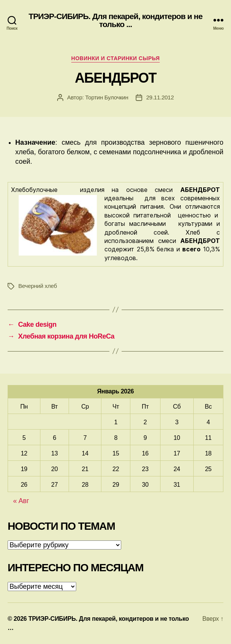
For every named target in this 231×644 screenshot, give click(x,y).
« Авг (21, 501)
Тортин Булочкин (107, 97)
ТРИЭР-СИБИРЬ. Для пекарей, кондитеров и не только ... (115, 20)
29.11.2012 (160, 97)
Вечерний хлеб (38, 286)
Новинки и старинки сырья (115, 58)
